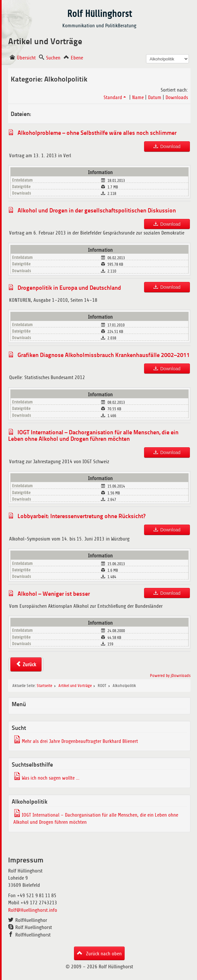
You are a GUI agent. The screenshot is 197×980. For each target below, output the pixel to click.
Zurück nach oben (103, 954)
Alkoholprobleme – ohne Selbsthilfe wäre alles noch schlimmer (97, 133)
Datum (155, 97)
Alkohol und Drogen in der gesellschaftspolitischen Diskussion (97, 210)
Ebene (77, 58)
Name (138, 97)
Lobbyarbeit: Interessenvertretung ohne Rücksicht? (81, 516)
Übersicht (26, 58)
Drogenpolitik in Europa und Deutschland (69, 287)
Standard (115, 97)
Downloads (177, 97)
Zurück (29, 665)
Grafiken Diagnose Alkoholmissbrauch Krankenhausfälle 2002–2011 (104, 355)
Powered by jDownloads (170, 676)
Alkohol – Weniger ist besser (54, 593)
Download (170, 146)
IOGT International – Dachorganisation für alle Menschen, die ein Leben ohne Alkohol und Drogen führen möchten (93, 435)
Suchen (53, 58)
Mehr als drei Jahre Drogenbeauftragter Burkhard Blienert (80, 741)
